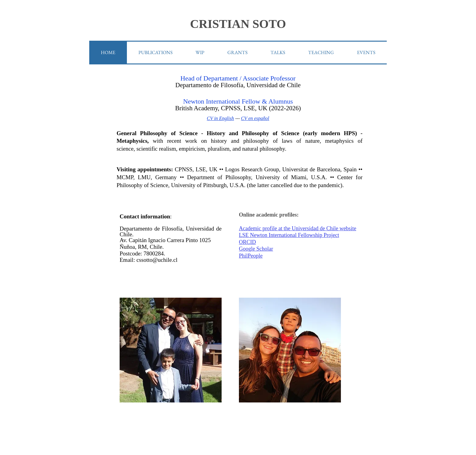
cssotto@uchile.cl (157, 260)
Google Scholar (256, 249)
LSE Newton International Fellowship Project (289, 235)
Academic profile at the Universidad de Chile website (297, 228)
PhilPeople (251, 256)
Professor (282, 78)
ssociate (258, 78)
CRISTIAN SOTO (238, 24)
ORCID (247, 242)
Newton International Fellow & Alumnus (238, 101)
